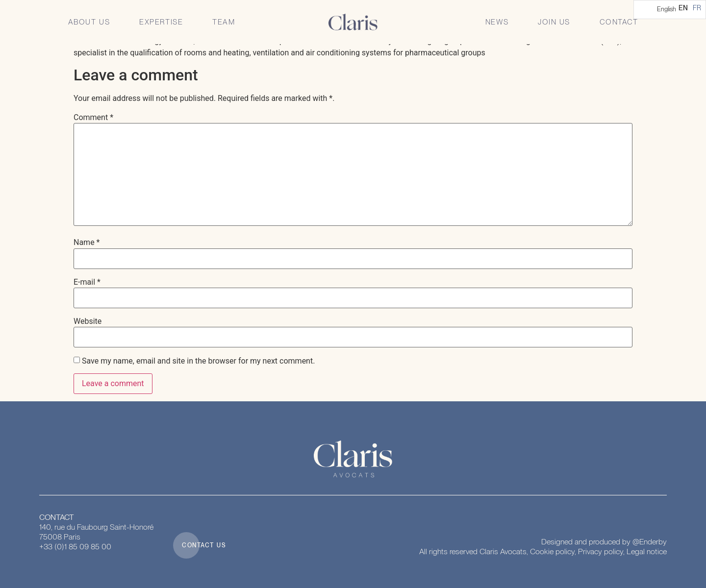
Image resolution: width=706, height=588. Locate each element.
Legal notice (647, 551)
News (497, 22)
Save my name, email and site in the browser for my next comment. (198, 361)
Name (87, 243)
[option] (697, 8)
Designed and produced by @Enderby (604, 542)
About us (89, 22)
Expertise (161, 22)
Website (88, 321)
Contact (619, 22)
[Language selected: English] (670, 10)
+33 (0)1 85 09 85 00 (75, 547)
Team (224, 22)
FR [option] (697, 8)
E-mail (87, 282)
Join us (554, 22)
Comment (93, 118)
